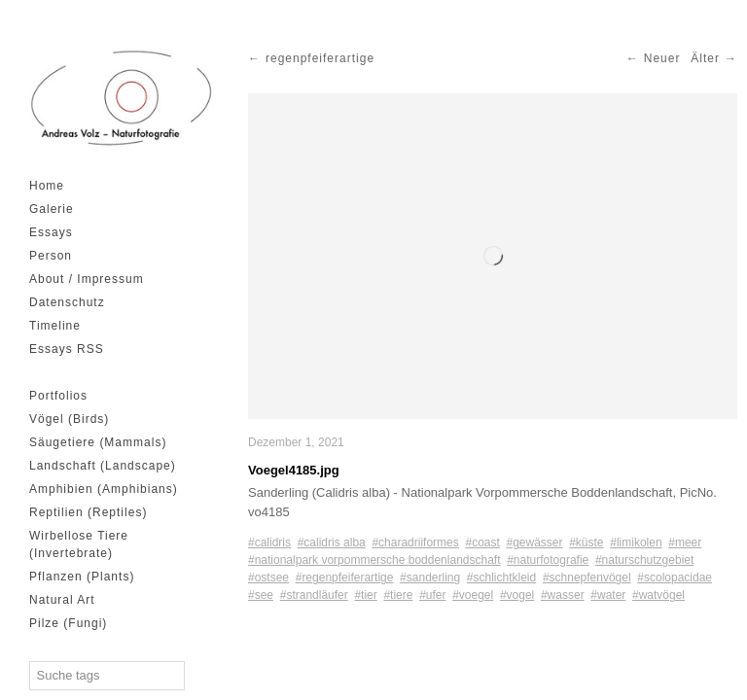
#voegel (473, 595)
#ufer (432, 595)
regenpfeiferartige (320, 58)
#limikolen (636, 542)
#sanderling (430, 577)
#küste (586, 542)
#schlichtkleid (501, 577)
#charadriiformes (415, 542)
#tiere (398, 595)
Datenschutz (67, 302)
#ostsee (268, 577)
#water (608, 595)
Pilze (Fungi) (68, 623)
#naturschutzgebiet (644, 560)
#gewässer (534, 542)
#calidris (269, 542)
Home (47, 186)
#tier (365, 595)
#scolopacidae (675, 577)
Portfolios (58, 396)
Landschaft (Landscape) (103, 466)
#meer (685, 542)
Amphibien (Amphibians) (104, 489)
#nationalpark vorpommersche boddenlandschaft (374, 560)
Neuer (662, 58)
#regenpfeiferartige (345, 577)
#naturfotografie (548, 560)
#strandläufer (314, 595)
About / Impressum (87, 279)
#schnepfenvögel (587, 577)
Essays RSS (67, 349)
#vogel (517, 595)
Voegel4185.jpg (294, 470)
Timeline (55, 326)
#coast (482, 542)
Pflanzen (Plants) (82, 577)
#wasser (563, 595)
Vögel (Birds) (69, 419)
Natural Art (62, 600)
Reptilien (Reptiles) (88, 512)
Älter (705, 58)
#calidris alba (332, 542)
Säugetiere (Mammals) (98, 442)
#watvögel (658, 595)
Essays (51, 232)
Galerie (52, 209)
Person (51, 256)
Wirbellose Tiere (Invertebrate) (79, 544)
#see (261, 595)
